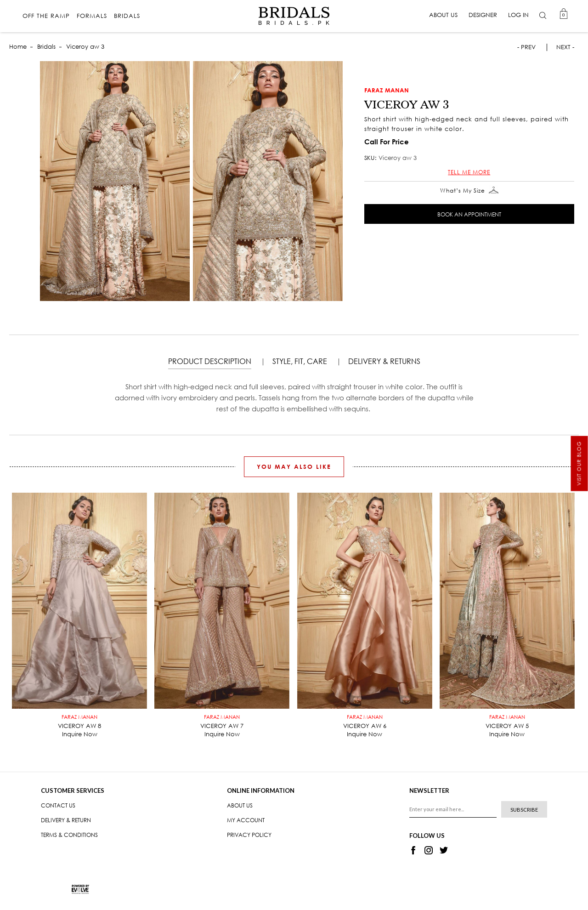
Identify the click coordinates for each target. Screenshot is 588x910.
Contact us (58, 805)
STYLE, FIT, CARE (300, 361)
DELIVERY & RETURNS (384, 361)
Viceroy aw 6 (365, 722)
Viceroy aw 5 (507, 722)
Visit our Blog (579, 464)
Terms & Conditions (69, 835)
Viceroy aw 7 (222, 722)
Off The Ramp (47, 16)
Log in (518, 15)
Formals (92, 16)
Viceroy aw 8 (79, 722)
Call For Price (387, 142)
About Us (443, 15)
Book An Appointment (469, 214)
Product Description (210, 361)
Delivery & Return (66, 820)
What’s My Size (469, 191)
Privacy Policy (249, 835)
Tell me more (469, 172)
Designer (482, 15)
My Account (246, 820)
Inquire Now (80, 734)
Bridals (127, 16)
